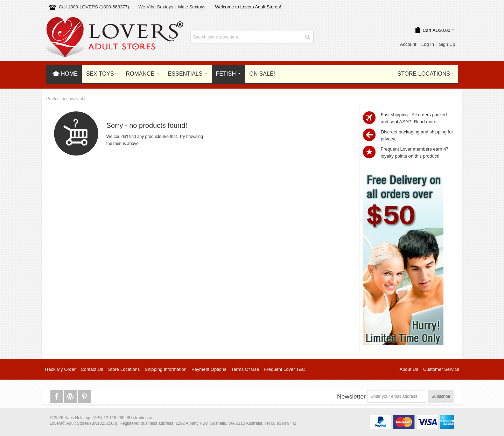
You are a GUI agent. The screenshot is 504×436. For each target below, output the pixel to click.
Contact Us (92, 369)
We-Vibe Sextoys (156, 7)
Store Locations (124, 369)
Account (408, 44)
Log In (428, 44)
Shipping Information (166, 369)
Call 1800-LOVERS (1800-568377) (94, 7)
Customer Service (441, 369)
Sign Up (447, 44)
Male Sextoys (192, 7)
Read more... (427, 122)
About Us (409, 369)
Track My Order (60, 369)
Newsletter (351, 396)
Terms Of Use (245, 369)
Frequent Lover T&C (285, 369)
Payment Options (209, 369)
